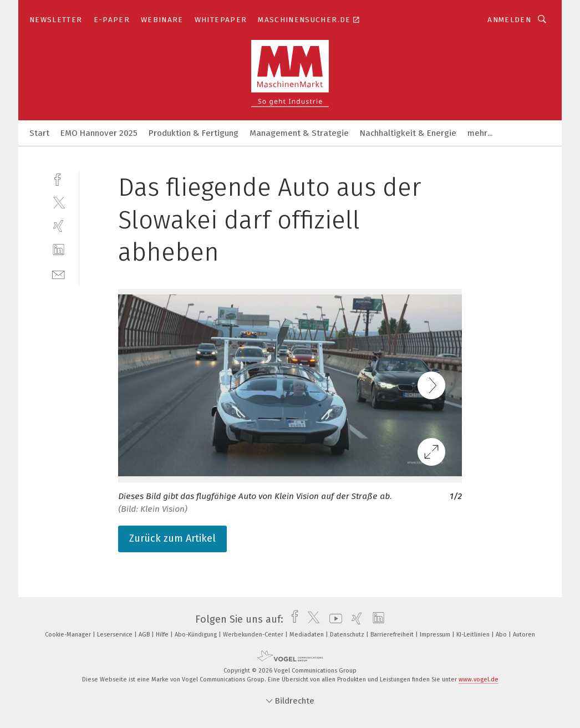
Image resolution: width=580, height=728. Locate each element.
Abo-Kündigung (197, 635)
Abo (502, 635)
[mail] (58, 274)
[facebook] (58, 178)
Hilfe (163, 635)
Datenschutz (348, 635)
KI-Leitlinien (474, 635)
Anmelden (509, 20)
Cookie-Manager (69, 635)
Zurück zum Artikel (172, 538)
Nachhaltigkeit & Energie (408, 133)
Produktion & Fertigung (194, 133)
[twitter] (58, 202)
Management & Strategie (299, 133)
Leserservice (116, 635)
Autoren (524, 635)
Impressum (436, 635)
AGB (145, 635)
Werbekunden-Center (254, 635)
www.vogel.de (479, 679)
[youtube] (333, 619)
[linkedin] (58, 250)
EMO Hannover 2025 (99, 133)
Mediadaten (307, 635)
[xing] (58, 226)
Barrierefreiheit (393, 635)
